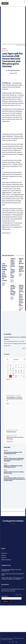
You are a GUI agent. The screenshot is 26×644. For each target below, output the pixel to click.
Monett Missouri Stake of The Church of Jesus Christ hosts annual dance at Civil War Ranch (21, 296)
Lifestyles (21, 308)
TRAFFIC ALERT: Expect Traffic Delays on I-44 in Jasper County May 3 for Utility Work (14, 460)
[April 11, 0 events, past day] (21, 368)
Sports (4, 49)
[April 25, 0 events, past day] (21, 374)
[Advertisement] (13, 619)
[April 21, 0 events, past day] (11, 374)
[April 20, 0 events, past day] (8, 374)
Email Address (5, 596)
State (20, 273)
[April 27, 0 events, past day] (8, 376)
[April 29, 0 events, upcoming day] (13, 376)
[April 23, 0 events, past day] (16, 374)
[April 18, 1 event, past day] (21, 371)
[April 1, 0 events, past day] (13, 365)
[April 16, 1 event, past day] (16, 371)
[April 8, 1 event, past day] (13, 368)
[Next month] (24, 359)
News (12, 280)
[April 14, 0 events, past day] (11, 371)
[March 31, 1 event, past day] (11, 365)
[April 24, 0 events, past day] (19, 374)
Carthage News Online (14, 70)
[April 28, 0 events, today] (11, 376)
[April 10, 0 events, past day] (19, 368)
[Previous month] (7, 359)
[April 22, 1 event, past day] (13, 374)
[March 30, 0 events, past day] (8, 365)
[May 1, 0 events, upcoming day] (19, 376)
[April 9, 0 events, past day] (16, 368)
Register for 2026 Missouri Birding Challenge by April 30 (13, 466)
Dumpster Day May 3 (11, 432)
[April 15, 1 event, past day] (13, 371)
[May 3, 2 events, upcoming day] (24, 376)
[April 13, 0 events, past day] (8, 371)
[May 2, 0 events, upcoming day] (21, 376)
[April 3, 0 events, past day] (19, 365)
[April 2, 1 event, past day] (16, 365)
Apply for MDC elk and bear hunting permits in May (13, 290)
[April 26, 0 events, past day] (24, 374)
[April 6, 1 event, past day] (8, 368)
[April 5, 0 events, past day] (24, 365)
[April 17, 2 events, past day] (19, 371)
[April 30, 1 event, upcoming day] (16, 376)
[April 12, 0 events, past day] (24, 368)
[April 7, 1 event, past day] (11, 368)
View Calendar (10, 441)
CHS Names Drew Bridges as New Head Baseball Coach (5, 272)
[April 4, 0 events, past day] (21, 365)
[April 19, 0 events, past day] (24, 371)
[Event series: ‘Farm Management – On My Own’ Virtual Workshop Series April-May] (20, 396)
